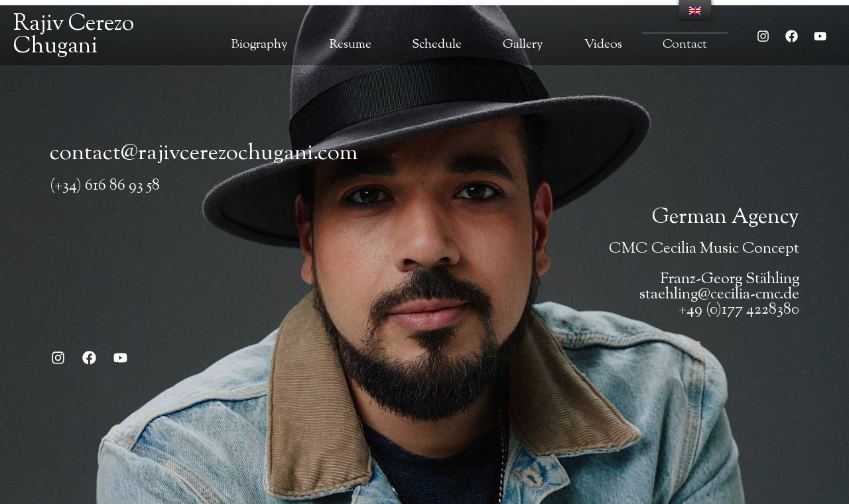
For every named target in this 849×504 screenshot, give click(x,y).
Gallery (523, 45)
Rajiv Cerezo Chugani (74, 35)
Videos (603, 45)
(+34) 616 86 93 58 (105, 186)
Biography (259, 45)
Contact (685, 45)
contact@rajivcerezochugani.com (204, 154)
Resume (350, 45)
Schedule (437, 45)
